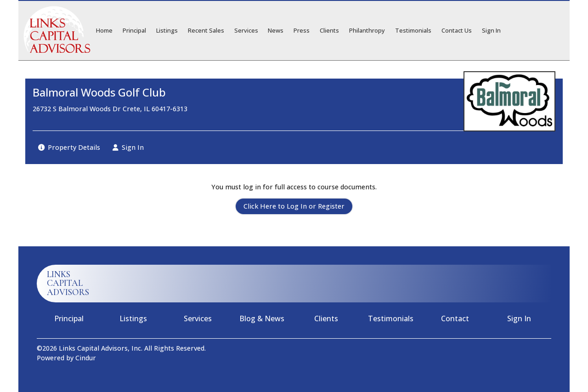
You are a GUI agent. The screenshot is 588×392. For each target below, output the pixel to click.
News (276, 30)
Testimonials (413, 30)
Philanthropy (367, 30)
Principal (134, 30)
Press (302, 30)
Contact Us (457, 30)
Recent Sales (206, 30)
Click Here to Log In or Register (294, 206)
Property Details (69, 147)
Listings (167, 30)
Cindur (86, 358)
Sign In (491, 30)
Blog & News (262, 318)
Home (104, 30)
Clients (329, 30)
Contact (455, 318)
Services (246, 30)
